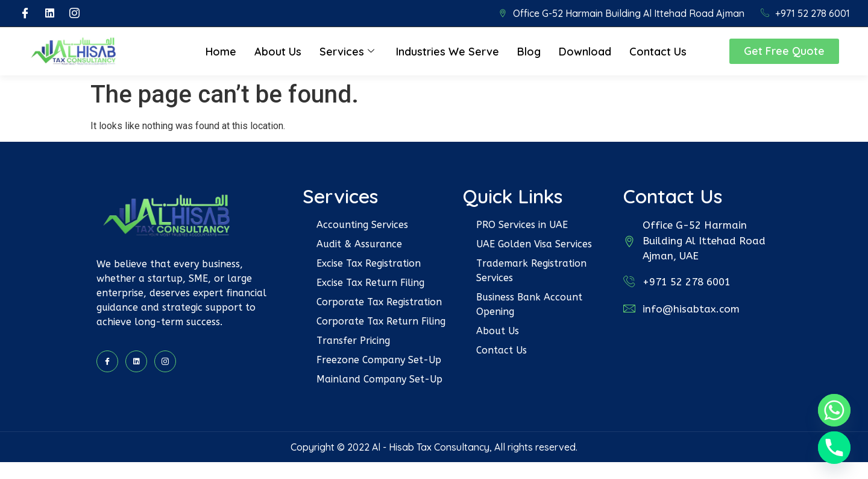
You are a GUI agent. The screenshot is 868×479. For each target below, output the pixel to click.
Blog (529, 52)
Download (585, 52)
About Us (278, 52)
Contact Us (658, 52)
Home (221, 52)
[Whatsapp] (834, 410)
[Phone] (834, 448)
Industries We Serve (448, 52)
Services (347, 52)
